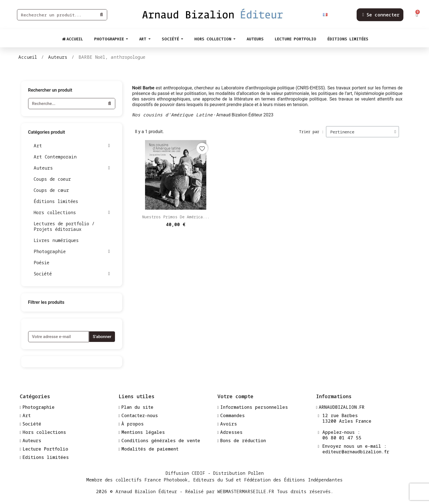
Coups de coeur (52, 179)
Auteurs (72, 168)
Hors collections (72, 212)
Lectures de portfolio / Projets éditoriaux (64, 226)
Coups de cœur (51, 190)
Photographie (72, 251)
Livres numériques (56, 240)
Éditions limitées (56, 201)
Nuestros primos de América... (176, 217)
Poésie (41, 263)
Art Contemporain (55, 157)
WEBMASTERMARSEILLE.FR (246, 491)
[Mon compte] (381, 15)
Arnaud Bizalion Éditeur (146, 491)
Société (72, 274)
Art (72, 146)
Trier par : (311, 132)
